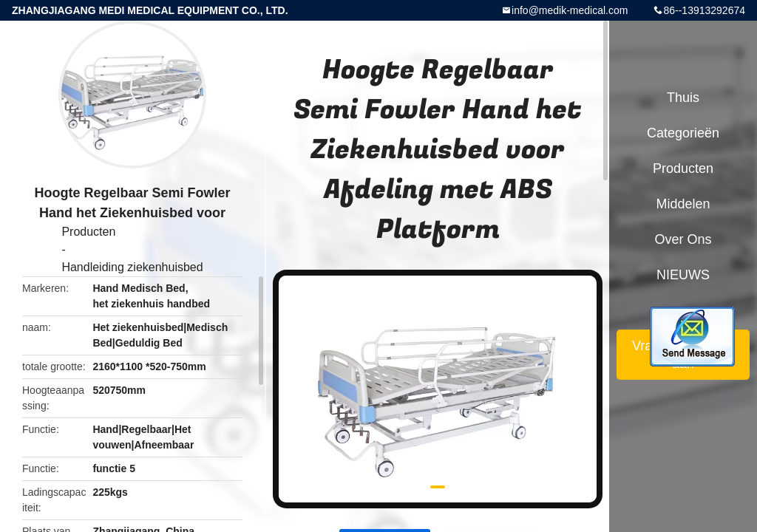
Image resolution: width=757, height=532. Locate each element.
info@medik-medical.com (570, 10)
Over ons (683, 239)
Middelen (683, 204)
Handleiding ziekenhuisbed (132, 267)
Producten (88, 232)
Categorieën (683, 133)
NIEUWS (683, 275)
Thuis (683, 98)
